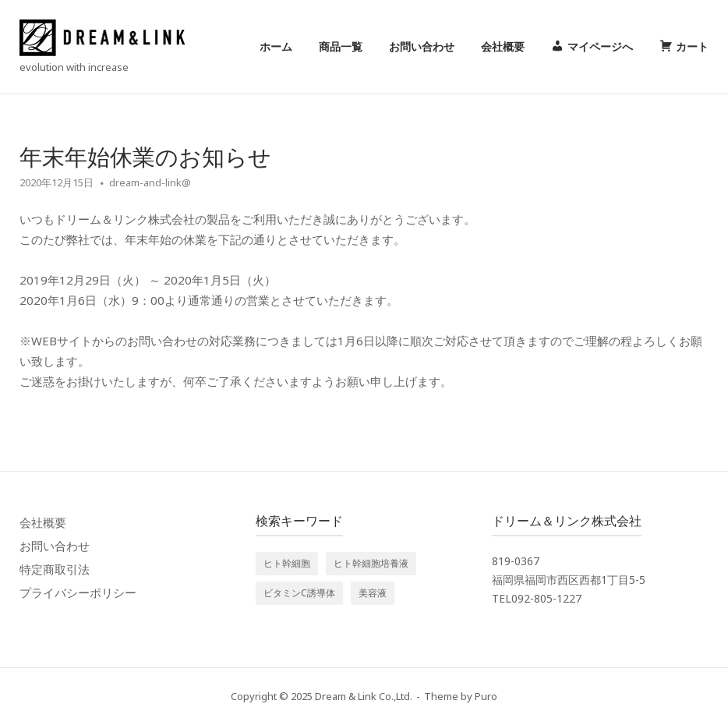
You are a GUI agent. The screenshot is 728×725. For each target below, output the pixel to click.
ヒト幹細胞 (287, 563)
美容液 (373, 593)
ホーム (276, 46)
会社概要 (503, 46)
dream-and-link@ (150, 182)
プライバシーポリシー (78, 592)
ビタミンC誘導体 (299, 593)
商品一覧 (341, 46)
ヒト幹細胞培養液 (371, 563)
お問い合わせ (422, 46)
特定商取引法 (55, 569)
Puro (486, 696)
